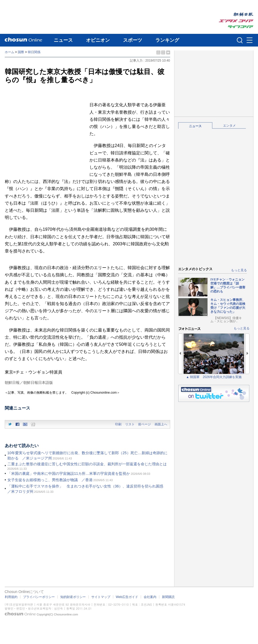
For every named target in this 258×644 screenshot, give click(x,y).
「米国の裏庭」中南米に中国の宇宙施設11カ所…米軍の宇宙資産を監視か (69, 473)
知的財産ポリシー (73, 597)
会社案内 (150, 597)
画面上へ (161, 424)
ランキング (167, 40)
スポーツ (133, 40)
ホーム (10, 52)
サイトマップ (101, 597)
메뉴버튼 (250, 40)
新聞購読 (168, 597)
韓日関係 (34, 52)
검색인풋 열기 (240, 40)
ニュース (63, 40)
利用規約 (11, 597)
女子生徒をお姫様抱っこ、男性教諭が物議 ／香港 (50, 480)
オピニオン (98, 40)
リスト (130, 424)
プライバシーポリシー (39, 597)
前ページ (144, 424)
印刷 (118, 424)
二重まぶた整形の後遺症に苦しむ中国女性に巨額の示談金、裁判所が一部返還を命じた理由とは (87, 464)
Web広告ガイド (127, 597)
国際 (21, 52)
